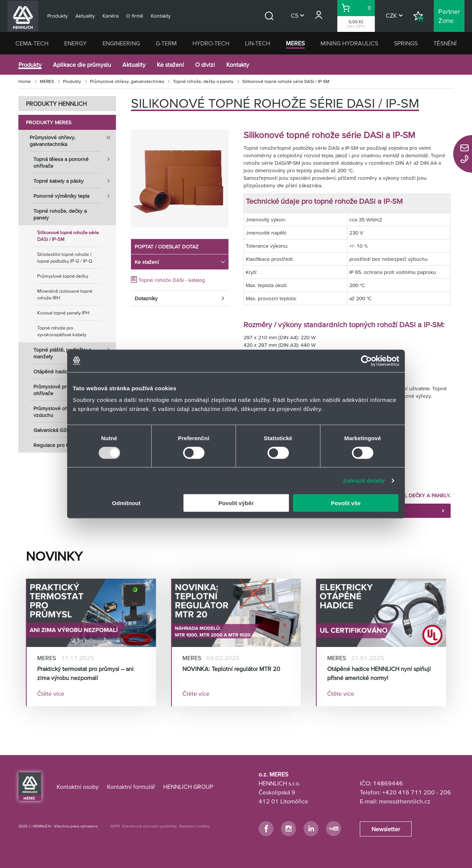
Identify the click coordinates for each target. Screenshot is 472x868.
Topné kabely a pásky (75, 181)
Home (25, 81)
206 (445, 792)
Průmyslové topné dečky (63, 276)
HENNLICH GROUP (188, 787)
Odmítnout (126, 503)
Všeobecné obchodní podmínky (149, 826)
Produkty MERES (49, 122)
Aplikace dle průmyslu (82, 65)
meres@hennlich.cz (405, 801)
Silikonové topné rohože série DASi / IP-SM (68, 236)
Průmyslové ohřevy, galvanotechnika (127, 81)
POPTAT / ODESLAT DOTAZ (167, 247)
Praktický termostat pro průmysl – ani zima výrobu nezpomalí (85, 673)
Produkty (30, 65)
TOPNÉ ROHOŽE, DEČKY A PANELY (408, 495)
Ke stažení (170, 65)
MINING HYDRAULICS (349, 43)
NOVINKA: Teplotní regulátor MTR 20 (231, 669)
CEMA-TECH (32, 43)
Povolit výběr (236, 503)
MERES (295, 43)
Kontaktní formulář (131, 787)
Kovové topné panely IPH (63, 313)
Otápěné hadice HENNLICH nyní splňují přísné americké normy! (379, 673)
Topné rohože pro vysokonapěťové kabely (62, 331)
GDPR (115, 826)
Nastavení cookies (194, 826)
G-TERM (166, 43)
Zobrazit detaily (364, 480)
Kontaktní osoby (78, 787)
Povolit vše (346, 503)
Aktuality (134, 65)
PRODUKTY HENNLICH (56, 104)
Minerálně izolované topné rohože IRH (65, 294)
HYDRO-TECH (211, 43)
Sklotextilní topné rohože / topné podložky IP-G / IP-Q (65, 258)
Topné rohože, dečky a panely (203, 81)
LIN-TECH (258, 43)
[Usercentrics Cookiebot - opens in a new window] (366, 361)
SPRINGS (406, 43)
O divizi (205, 65)
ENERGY (75, 43)
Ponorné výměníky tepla (75, 196)
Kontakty (238, 65)
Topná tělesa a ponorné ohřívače (75, 160)
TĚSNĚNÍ (445, 43)
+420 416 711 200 (409, 792)
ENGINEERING (121, 43)
